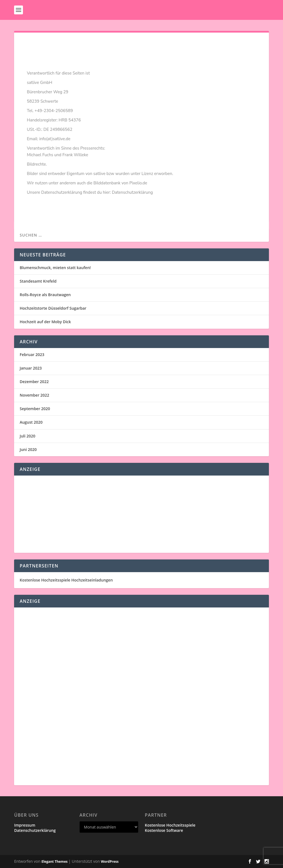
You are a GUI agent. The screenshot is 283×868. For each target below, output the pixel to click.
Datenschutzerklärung (132, 192)
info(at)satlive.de (55, 139)
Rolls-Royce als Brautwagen (45, 295)
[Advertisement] (141, 514)
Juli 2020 (27, 436)
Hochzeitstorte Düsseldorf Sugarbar (53, 308)
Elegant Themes (54, 862)
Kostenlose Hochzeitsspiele (45, 580)
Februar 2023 (32, 355)
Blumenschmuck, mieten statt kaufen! (55, 268)
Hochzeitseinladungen (92, 580)
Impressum (25, 825)
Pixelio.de (138, 183)
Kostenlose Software (164, 830)
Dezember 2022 (34, 382)
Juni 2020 (28, 449)
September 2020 (35, 409)
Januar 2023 (31, 368)
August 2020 (31, 422)
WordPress (110, 862)
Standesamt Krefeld (38, 281)
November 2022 (34, 395)
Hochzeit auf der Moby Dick (45, 322)
